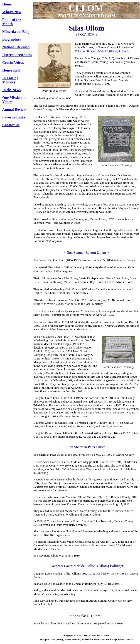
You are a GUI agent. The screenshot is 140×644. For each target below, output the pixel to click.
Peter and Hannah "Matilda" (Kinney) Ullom (102, 51)
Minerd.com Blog (16, 32)
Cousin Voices (13, 63)
